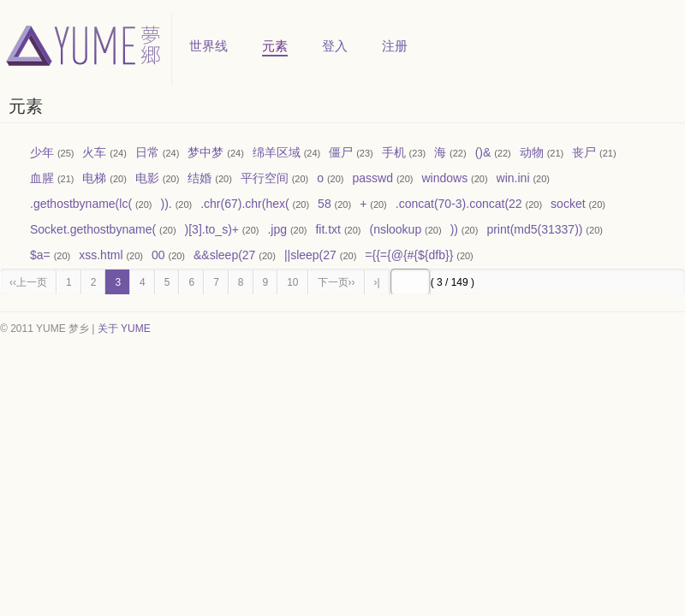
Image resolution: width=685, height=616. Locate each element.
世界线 (208, 46)
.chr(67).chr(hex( (244, 204)
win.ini (513, 178)
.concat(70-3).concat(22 (459, 204)
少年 (42, 152)
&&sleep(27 (224, 255)
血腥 (42, 178)
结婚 (200, 178)
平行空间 (265, 178)
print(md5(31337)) (534, 229)
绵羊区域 (277, 152)
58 (325, 204)
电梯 (94, 178)
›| (377, 282)
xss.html (101, 255)
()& (483, 152)
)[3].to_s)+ (212, 229)
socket (568, 204)
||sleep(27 (310, 255)
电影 (147, 178)
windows (444, 178)
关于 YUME (124, 329)
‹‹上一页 (28, 282)
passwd (373, 178)
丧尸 (584, 152)
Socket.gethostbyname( (93, 229)
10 (292, 282)
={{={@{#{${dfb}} (409, 255)
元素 (275, 46)
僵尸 (341, 152)
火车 (94, 152)
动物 (532, 152)
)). (167, 204)
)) (454, 229)
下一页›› (337, 282)
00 (158, 255)
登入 (335, 46)
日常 (147, 152)
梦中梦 (205, 152)
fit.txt (328, 229)
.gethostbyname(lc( (81, 204)
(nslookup (395, 229)
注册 (395, 46)
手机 (394, 152)
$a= (40, 255)
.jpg (277, 229)
